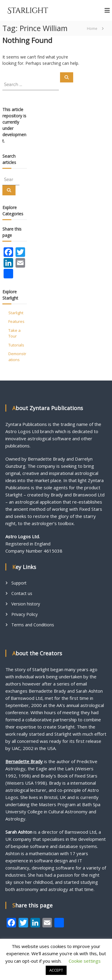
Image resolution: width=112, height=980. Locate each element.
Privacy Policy (24, 614)
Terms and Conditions (33, 625)
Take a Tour (14, 333)
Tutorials (16, 345)
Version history (26, 604)
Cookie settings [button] (85, 961)
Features (16, 321)
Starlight (16, 313)
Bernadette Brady (24, 761)
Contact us (22, 593)
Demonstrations (17, 357)
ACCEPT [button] (56, 970)
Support (19, 583)
